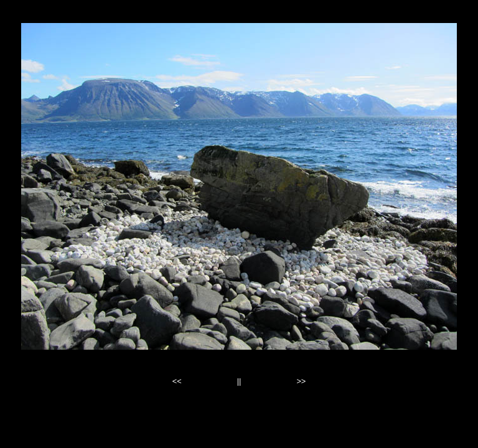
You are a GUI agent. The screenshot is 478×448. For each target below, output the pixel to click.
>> (301, 381)
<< (177, 381)
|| (239, 381)
